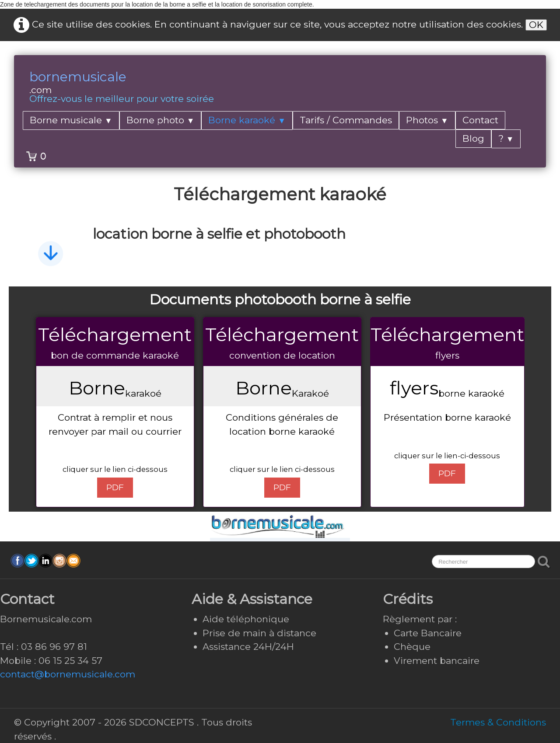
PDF (115, 487)
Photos (427, 120)
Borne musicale (71, 120)
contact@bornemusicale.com (68, 674)
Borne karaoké (247, 120)
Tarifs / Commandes (346, 120)
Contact (480, 120)
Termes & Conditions (498, 722)
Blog (473, 138)
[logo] (122, 88)
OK (536, 25)
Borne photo (161, 120)
